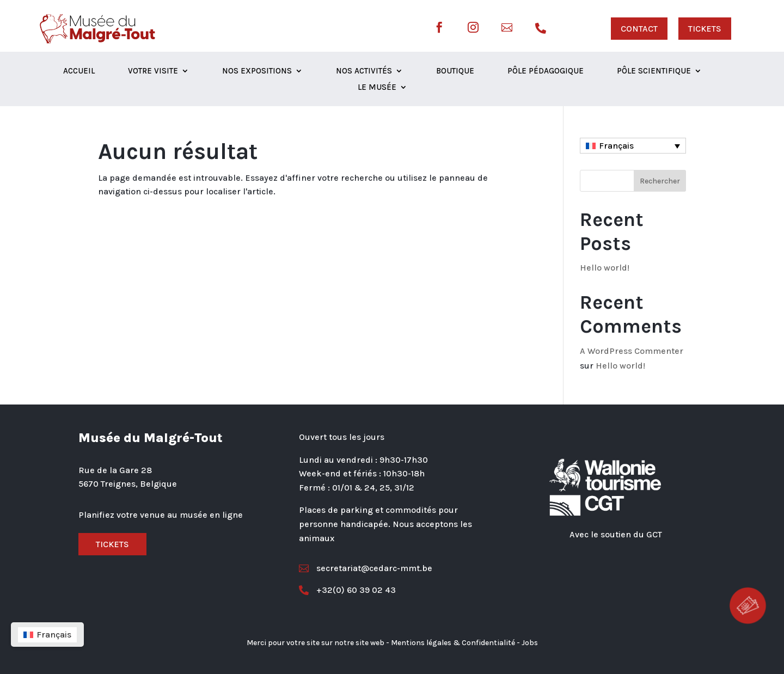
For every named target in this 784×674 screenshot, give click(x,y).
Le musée (377, 88)
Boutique (455, 71)
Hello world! (605, 268)
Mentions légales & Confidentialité (453, 643)
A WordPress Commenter (632, 351)
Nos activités (364, 71)
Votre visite (153, 71)
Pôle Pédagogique (546, 71)
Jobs (530, 643)
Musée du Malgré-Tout (151, 438)
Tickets (112, 544)
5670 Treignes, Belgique (128, 484)
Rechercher (660, 181)
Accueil (79, 71)
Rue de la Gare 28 (115, 470)
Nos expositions (257, 71)
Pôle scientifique (654, 71)
